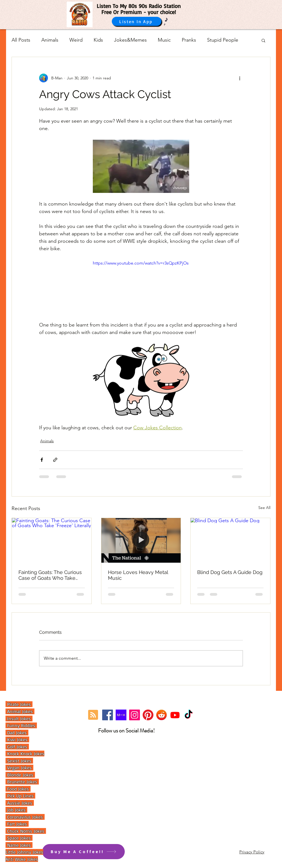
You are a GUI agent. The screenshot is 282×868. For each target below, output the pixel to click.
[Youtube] (175, 715)
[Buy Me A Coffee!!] (83, 852)
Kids (98, 40)
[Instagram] (135, 715)
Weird (76, 40)
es (29, 845)
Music (164, 40)
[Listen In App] (137, 21)
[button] (263, 40)
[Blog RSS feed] (93, 715)
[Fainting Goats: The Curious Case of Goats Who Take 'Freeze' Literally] (52, 540)
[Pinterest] (148, 715)
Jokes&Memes (130, 40)
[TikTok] (189, 715)
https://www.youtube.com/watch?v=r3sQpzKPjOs (141, 263)
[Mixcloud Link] (121, 715)
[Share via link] (55, 460)
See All (264, 508)
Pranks (189, 40)
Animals (50, 40)
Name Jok (16, 845)
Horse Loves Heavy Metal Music (138, 575)
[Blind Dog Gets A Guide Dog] (230, 540)
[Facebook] (108, 715)
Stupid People (223, 40)
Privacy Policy (252, 852)
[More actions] (240, 78)
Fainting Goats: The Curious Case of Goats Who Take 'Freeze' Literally (50, 575)
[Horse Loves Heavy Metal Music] (141, 540)
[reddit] (162, 715)
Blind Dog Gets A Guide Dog (230, 572)
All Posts (21, 40)
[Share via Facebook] (42, 460)
